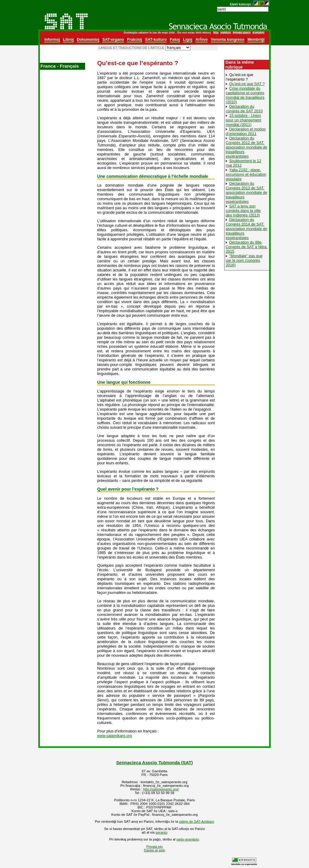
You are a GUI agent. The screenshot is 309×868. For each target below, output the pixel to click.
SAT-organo (113, 39)
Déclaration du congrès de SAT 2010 (244, 109)
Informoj (52, 39)
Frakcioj (134, 39)
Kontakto (258, 33)
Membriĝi (256, 39)
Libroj (68, 39)
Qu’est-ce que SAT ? (247, 84)
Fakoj (175, 39)
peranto (162, 832)
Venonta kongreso (228, 39)
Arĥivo (202, 39)
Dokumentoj (88, 39)
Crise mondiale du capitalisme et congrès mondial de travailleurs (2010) (245, 95)
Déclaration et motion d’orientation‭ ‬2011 (246, 131)
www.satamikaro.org (115, 736)
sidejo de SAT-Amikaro (196, 822)
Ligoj (188, 39)
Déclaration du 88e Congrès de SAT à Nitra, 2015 (247, 247)
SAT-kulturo (156, 39)
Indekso (226, 33)
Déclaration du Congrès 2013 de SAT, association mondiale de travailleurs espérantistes (246, 192)
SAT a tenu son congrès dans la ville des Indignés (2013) (243, 211)
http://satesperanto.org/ (161, 789)
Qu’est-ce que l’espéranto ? (239, 77)
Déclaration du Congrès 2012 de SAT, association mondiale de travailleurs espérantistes (246, 147)
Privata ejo (154, 847)
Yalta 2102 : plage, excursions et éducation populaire (246, 174)
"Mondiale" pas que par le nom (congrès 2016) (244, 260)
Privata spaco (242, 33)
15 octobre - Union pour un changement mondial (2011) (243, 120)
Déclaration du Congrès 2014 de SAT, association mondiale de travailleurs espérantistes (246, 229)
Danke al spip (154, 850)
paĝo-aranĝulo (188, 839)
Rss (216, 33)
